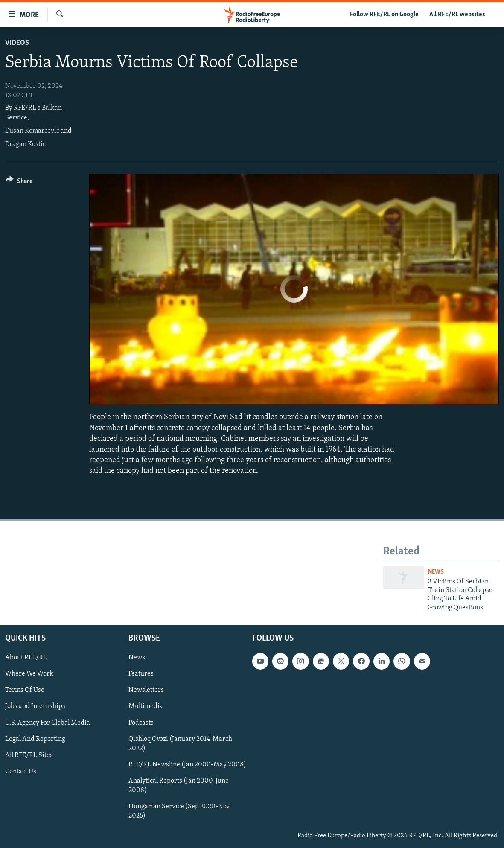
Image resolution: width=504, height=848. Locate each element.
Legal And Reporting (35, 739)
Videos (17, 43)
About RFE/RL (26, 658)
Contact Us (21, 772)
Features (141, 674)
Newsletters (146, 691)
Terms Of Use (25, 691)
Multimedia (146, 707)
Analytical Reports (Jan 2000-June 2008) (179, 786)
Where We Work (29, 674)
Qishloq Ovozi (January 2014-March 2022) (180, 744)
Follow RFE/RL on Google (384, 15)
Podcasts (141, 723)
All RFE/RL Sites (29, 755)
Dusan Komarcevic (32, 131)
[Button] (19, 182)
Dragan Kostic (25, 144)
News (436, 572)
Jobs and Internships (35, 707)
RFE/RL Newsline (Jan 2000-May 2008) (187, 765)
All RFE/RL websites (457, 15)
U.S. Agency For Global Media (48, 723)
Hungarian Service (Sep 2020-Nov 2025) (179, 811)
